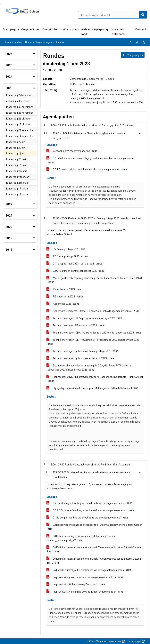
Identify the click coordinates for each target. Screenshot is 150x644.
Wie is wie (70, 29)
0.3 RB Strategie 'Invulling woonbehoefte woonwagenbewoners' (91, 510)
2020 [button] (9, 227)
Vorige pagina (133, 55)
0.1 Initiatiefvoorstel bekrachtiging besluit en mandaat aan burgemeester (91, 160)
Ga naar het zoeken (0, 3)
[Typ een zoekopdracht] (112, 15)
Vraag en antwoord (118, 31)
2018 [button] (9, 249)
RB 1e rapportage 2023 (68, 256)
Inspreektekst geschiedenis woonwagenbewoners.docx (86, 577)
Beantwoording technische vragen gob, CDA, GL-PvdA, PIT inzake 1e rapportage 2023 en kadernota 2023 (89, 367)
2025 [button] (9, 65)
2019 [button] (9, 238)
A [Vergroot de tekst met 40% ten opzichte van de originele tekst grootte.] (144, 42)
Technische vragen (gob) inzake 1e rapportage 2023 (83, 351)
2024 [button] (9, 76)
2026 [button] (9, 54)
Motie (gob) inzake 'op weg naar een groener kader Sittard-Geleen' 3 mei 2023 (94, 280)
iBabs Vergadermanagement (107, 641)
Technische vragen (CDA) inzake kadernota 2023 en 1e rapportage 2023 (94, 332)
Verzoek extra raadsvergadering (73, 151)
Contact (141, 29)
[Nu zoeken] (143, 15)
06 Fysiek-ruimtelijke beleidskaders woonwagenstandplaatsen (89, 570)
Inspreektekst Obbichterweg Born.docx (76, 584)
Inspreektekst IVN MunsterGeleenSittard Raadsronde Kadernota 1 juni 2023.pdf (95, 379)
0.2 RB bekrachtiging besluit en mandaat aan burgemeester (87, 169)
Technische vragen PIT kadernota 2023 (76, 325)
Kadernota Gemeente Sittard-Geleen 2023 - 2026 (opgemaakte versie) (93, 311)
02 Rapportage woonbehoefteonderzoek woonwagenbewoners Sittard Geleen (94, 527)
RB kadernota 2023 (66, 296)
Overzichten (50, 29)
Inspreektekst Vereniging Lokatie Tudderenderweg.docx (86, 591)
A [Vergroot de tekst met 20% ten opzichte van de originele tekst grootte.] (137, 42)
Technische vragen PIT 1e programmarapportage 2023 (85, 318)
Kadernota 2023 (64, 304)
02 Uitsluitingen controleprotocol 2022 (76, 271)
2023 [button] (9, 88)
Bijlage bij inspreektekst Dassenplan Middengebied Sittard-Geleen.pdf (93, 388)
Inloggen (138, 641)
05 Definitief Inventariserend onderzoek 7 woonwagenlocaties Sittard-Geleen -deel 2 (95, 561)
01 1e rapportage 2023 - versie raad (75, 263)
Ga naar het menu (1, 3)
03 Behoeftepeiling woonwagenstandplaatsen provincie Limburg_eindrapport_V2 (81, 538)
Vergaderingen (31, 29)
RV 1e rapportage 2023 (67, 249)
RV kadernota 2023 (64, 289)
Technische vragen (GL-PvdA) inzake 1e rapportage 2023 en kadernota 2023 (93, 342)
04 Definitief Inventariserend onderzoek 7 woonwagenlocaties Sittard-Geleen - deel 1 (95, 549)
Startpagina (11, 29)
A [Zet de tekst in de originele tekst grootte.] (130, 42)
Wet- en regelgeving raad (94, 31)
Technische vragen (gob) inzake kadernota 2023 (81, 358)
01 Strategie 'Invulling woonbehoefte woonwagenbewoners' (88, 517)
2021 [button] (9, 215)
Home (28, 42)
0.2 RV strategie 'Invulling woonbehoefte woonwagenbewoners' (90, 503)
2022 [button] (9, 204)
